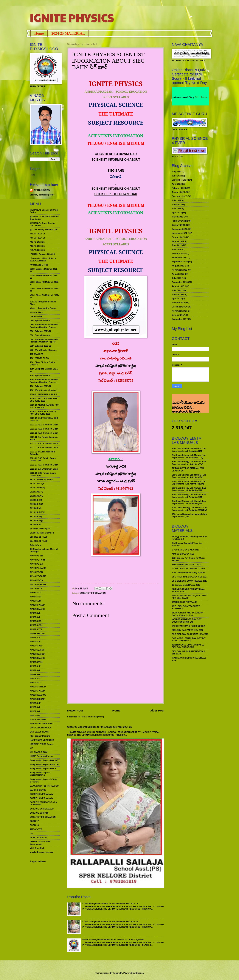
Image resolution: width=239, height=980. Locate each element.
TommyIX (118, 973)
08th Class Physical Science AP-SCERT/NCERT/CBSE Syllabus (113, 940)
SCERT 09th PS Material (42, 794)
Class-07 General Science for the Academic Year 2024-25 (100, 727)
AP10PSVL (35, 707)
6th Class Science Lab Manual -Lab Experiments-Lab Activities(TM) (189, 450)
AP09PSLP (35, 637)
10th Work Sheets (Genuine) (44, 390)
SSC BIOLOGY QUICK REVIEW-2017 (190, 581)
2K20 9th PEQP (37, 512)
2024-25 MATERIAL (68, 33)
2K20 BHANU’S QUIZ (40, 529)
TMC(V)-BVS (36, 829)
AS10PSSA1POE (38, 719)
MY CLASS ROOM (39, 752)
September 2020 (180, 262)
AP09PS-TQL (36, 629)
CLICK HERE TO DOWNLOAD (116, 154)
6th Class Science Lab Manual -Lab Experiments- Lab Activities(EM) (189, 476)
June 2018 (177, 294)
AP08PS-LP (35, 593)
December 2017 (179, 307)
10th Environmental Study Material (189, 573)
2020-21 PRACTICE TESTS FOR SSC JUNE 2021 (43, 413)
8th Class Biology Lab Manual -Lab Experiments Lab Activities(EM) (189, 489)
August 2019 (178, 274)
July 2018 (176, 290)
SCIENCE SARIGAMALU (42, 809)
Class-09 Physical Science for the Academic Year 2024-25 (110, 904)
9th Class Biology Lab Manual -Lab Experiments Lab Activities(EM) (189, 496)
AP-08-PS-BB (36, 556)
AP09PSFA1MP (37, 633)
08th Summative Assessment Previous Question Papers (44, 326)
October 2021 (178, 237)
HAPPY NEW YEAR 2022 (42, 740)
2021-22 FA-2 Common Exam (44, 429)
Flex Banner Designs (40, 736)
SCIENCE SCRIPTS (39, 813)
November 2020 (179, 258)
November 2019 (179, 270)
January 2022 (178, 225)
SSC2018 (34, 825)
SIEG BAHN (116, 171)
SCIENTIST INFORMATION (93, 593)
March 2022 (177, 217)
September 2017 (180, 319)
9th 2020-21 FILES (39, 541)
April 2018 (177, 299)
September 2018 (180, 282)
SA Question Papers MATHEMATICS (40, 774)
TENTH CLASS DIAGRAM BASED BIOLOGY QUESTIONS (188, 646)
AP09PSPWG (36, 646)
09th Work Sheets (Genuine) (44, 350)
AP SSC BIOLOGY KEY (183, 554)
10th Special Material (40, 375)
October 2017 (178, 315)
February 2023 (179, 188)
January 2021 (178, 253)
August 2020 (178, 266)
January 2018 (178, 303)
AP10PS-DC (36, 678)
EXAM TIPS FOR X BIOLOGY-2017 (188, 569)
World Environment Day (186, 97)
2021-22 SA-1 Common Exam (44, 444)
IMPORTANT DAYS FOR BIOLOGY (188, 626)
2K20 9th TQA (37, 520)
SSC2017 (34, 821)
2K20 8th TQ (36, 500)
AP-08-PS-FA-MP (38, 560)
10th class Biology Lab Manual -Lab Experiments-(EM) (189, 515)
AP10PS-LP (35, 683)
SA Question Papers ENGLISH (45, 764)
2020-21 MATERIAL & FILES (43, 394)
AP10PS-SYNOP (38, 687)
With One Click (37, 848)
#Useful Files (36, 312)
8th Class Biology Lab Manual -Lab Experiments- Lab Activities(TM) (189, 463)
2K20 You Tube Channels (42, 533)
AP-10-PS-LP (36, 588)
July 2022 (176, 200)
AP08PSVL (35, 613)
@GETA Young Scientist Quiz (44, 230)
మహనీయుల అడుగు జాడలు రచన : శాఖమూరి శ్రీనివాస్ (188, 399)
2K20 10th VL (36, 496)
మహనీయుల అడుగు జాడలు (42, 852)
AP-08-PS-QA (36, 564)
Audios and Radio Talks (41, 724)
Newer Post (75, 710)
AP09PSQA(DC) (38, 650)
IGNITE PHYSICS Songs (42, 744)
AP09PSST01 (36, 662)
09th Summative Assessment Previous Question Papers (44, 341)
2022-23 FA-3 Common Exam (44, 465)
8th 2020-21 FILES (39, 537)
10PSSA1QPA (37, 354)
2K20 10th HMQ (37, 488)
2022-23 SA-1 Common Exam (44, 469)
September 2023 (180, 180)
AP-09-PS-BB (36, 572)
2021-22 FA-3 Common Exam (44, 433)
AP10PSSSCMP (38, 699)
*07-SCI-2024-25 (38, 238)
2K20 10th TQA (37, 484)
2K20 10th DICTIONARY (41, 479)
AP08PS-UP (36, 597)
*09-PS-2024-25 (37, 246)
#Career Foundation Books (43, 308)
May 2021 (176, 249)
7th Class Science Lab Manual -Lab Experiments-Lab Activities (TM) (189, 456)
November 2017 (179, 311)
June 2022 (177, 204)
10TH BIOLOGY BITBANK (184, 602)
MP (31, 748)
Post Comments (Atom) (93, 717)
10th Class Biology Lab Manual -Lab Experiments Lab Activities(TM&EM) (189, 509)
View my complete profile (42, 195)
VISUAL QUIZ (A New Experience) (40, 843)
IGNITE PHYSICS (72, 18)
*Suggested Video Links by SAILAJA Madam (43, 259)
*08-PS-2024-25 (37, 242)
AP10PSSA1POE (38, 695)
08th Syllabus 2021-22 (41, 331)
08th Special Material (40, 321)
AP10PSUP (35, 703)
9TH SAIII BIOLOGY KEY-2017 (186, 564)
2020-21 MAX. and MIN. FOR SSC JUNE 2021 (44, 400)
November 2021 (179, 233)
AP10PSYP (35, 711)
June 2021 (177, 245)
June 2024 (177, 176)
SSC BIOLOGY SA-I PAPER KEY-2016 (190, 634)
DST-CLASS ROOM (39, 732)
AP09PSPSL (36, 642)
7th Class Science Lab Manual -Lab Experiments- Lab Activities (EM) (189, 483)
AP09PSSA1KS (37, 658)
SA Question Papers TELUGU (44, 786)
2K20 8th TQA (37, 504)
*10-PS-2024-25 (37, 250)
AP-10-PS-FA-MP (38, 584)
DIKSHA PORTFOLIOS (41, 728)
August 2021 (178, 241)
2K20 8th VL (36, 508)
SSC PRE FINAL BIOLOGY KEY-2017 (190, 577)
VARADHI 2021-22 (39, 837)
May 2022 (176, 209)
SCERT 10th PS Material (42, 798)
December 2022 (179, 196)
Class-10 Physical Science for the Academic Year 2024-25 (110, 921)
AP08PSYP (35, 617)
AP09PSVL (35, 670)
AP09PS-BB (36, 621)
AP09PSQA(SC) (38, 654)
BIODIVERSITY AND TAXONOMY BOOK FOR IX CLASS (188, 614)
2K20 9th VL (36, 525)
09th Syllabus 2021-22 (41, 346)
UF (31, 833)
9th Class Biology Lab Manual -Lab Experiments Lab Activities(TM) (189, 502)
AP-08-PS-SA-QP (38, 568)
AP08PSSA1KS (37, 609)
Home (39, 33)
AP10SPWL (35, 715)
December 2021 (179, 229)
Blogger (139, 973)
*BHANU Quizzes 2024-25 (42, 254)
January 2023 (178, 192)
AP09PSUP (35, 666)
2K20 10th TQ (37, 492)
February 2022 (179, 221)
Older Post (157, 710)
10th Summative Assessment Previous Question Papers (44, 381)
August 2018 (178, 286)
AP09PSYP (35, 674)
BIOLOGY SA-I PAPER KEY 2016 (188, 630)
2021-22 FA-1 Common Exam (44, 425)
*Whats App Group (39, 265)
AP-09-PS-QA (36, 580)
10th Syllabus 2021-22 (41, 386)
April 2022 (177, 213)
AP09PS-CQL (36, 625)
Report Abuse (38, 861)
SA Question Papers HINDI (43, 768)
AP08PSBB (35, 601)
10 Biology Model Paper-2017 (186, 585)
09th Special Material (40, 335)
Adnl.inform (36, 545)
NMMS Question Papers (41, 756)
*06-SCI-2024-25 (38, 234)
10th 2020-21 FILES (39, 358)
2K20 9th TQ (36, 516)
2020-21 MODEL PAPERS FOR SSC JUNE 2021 (45, 406)
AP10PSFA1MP (37, 691)
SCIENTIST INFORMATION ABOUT (116, 160)
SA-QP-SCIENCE (38, 790)
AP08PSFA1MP (37, 605)
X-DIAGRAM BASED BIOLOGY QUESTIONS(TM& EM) (187, 620)
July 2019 (176, 278)
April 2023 (177, 184)
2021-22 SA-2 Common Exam (44, 448)
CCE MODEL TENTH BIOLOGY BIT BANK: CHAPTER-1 (189, 639)
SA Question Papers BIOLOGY (45, 760)
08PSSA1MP (36, 316)
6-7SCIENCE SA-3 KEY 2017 (185, 550)
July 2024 (176, 172)
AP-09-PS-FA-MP (38, 576)
